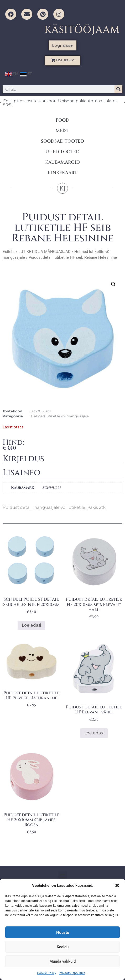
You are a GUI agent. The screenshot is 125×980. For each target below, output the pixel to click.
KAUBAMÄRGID (62, 162)
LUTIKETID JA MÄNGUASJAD (45, 252)
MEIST (62, 131)
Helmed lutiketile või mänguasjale (60, 416)
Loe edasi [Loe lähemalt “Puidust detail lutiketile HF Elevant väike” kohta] (94, 733)
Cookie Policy (47, 973)
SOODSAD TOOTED (62, 141)
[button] (117, 885)
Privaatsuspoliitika (72, 973)
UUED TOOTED (62, 152)
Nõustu (63, 932)
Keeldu (63, 947)
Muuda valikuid (62, 961)
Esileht (9, 252)
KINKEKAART (62, 173)
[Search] (118, 89)
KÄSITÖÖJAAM (82, 30)
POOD (62, 120)
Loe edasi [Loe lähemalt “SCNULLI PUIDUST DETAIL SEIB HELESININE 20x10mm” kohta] (31, 625)
